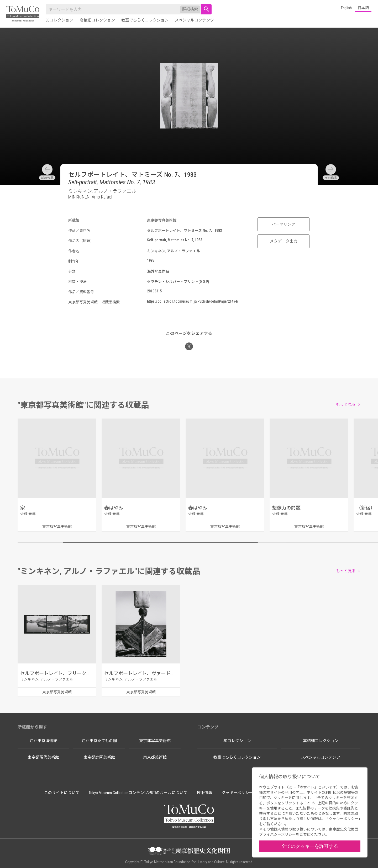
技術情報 (204, 793)
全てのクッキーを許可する (310, 846)
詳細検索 (190, 9)
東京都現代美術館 (43, 757)
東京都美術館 (155, 757)
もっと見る (346, 405)
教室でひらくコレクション (145, 20)
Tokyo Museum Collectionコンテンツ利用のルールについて (138, 793)
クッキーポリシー (237, 793)
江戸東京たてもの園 (99, 741)
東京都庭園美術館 (99, 757)
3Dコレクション (59, 20)
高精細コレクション (97, 20)
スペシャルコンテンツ (194, 20)
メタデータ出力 (284, 241)
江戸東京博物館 (43, 741)
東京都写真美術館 (155, 741)
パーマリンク (283, 224)
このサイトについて (62, 793)
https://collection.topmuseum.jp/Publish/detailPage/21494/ (193, 301)
